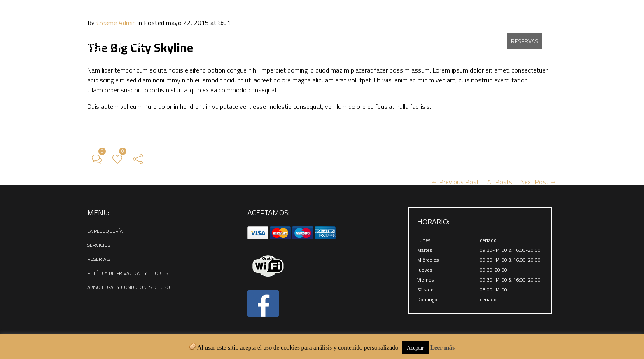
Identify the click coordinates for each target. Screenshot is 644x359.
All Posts (500, 182)
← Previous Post (455, 182)
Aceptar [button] (415, 348)
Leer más (442, 347)
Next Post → (539, 182)
